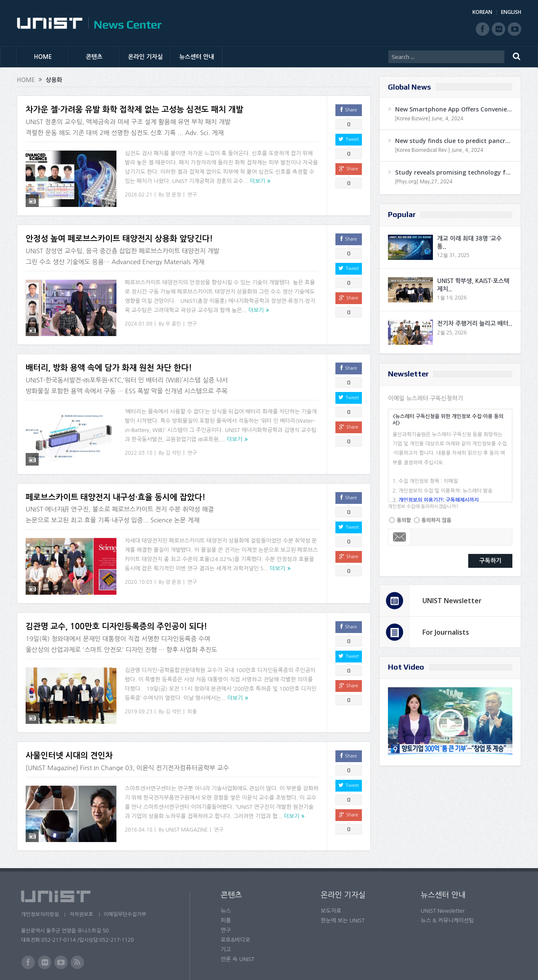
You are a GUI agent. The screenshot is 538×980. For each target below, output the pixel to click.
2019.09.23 (138, 690)
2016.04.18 (138, 803)
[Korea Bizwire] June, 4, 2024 (429, 119)
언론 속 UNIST (237, 931)
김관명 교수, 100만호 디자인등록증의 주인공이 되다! (116, 605)
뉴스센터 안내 (197, 57)
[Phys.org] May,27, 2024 (423, 182)
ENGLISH (511, 12)
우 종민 (173, 318)
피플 (192, 690)
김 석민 (173, 442)
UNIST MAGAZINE (187, 803)
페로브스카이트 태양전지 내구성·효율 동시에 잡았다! (116, 481)
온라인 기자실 (146, 57)
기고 (226, 921)
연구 (192, 195)
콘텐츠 (94, 57)
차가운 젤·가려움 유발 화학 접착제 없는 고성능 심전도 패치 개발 (134, 110)
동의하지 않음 (436, 520)
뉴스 (226, 883)
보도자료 (331, 883)
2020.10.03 (138, 567)
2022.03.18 (138, 442)
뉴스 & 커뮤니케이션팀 (447, 892)
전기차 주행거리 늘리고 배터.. (475, 323)
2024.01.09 (138, 318)
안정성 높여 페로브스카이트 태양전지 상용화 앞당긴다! (119, 234)
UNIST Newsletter (452, 601)
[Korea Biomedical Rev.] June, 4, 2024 (439, 150)
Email (400, 537)
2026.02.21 (138, 195)
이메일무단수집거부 (125, 886)
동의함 (404, 520)
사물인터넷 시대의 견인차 (69, 729)
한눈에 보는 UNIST (343, 892)
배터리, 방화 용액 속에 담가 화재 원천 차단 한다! (109, 357)
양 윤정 (173, 195)
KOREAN (482, 12)
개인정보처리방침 (40, 886)
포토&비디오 (236, 912)
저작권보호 (81, 886)
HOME (43, 57)
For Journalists (446, 632)
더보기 (257, 181)
